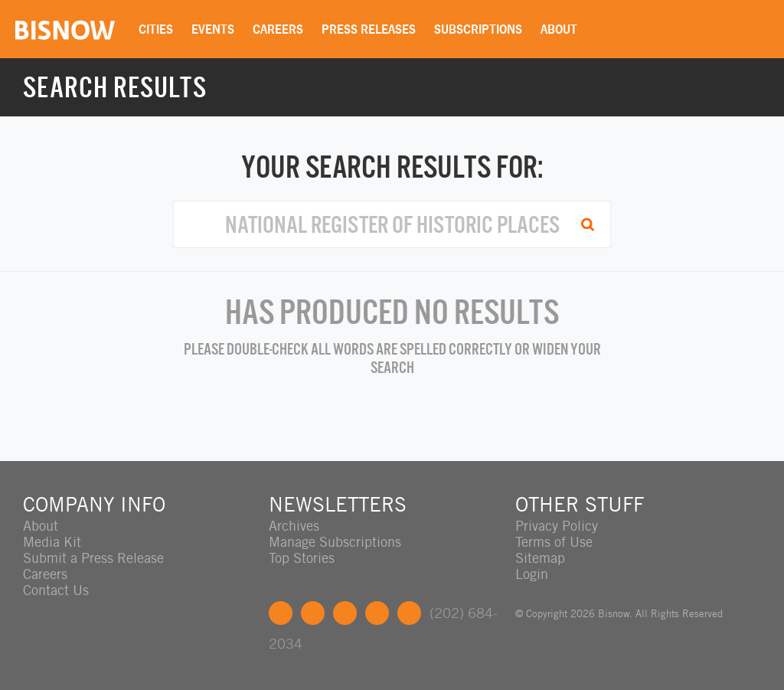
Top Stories (302, 558)
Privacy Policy (557, 526)
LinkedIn (345, 613)
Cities (156, 29)
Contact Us (56, 590)
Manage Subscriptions (335, 542)
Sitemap (540, 558)
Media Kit (52, 542)
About (559, 29)
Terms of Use (554, 542)
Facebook (281, 613)
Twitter (313, 613)
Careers (278, 29)
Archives (294, 526)
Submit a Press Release (93, 558)
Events (213, 29)
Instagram (377, 613)
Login (532, 574)
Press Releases (369, 29)
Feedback (409, 613)
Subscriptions (478, 29)
